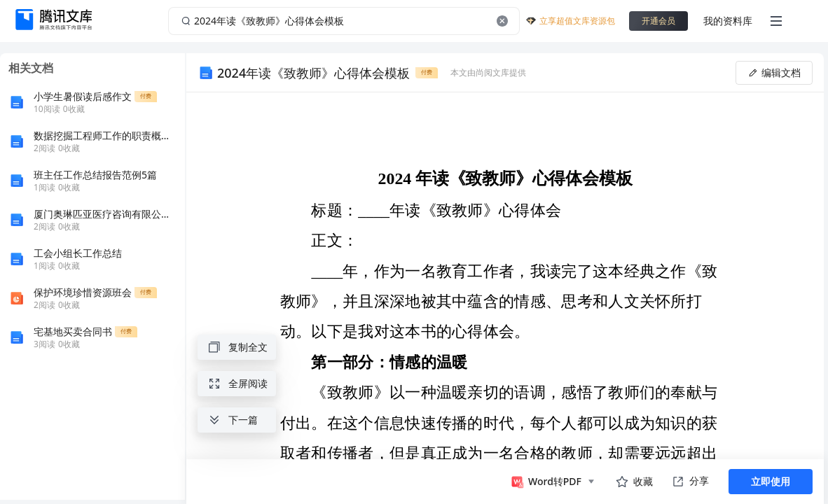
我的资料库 (728, 21)
